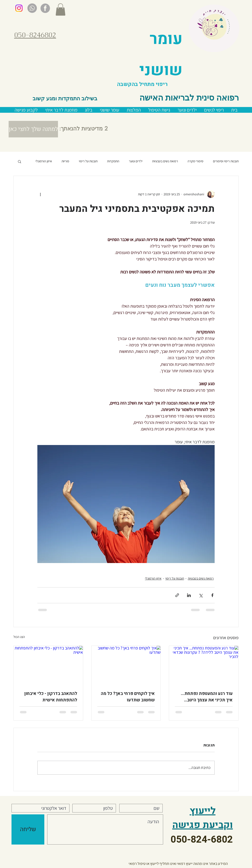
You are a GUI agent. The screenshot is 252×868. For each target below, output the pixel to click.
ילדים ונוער (136, 161)
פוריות (65, 161)
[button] (60, 9)
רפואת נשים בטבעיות (165, 161)
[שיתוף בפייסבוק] (212, 595)
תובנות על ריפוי (88, 161)
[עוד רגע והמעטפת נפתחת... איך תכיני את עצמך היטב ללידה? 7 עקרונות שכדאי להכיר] (204, 665)
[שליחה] (28, 829)
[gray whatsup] (32, 8)
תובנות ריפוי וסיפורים (226, 161)
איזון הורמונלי (44, 161)
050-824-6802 (202, 840)
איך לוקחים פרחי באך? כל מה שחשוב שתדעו (128, 697)
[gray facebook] (45, 8)
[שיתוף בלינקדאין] (189, 595)
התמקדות (113, 161)
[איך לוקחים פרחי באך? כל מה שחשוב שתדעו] (126, 665)
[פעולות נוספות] (40, 194)
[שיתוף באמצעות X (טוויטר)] (201, 595)
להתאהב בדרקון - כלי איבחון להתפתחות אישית (51, 697)
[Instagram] (19, 8)
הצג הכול (19, 637)
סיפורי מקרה (195, 161)
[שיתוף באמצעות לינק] (177, 595)
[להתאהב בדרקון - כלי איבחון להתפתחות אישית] (48, 665)
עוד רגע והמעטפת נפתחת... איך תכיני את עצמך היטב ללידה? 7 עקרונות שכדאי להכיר (207, 697)
